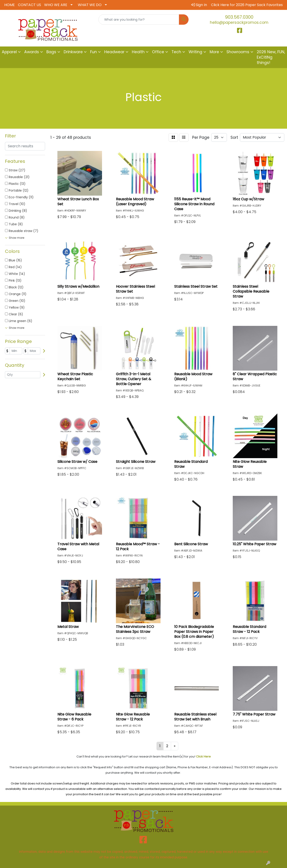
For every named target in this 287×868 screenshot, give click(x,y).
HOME (10, 5)
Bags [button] (51, 52)
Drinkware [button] (73, 52)
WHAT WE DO (90, 5)
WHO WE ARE (56, 5)
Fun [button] (93, 52)
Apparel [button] (9, 52)
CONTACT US (29, 5)
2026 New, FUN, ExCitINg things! (271, 57)
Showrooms (238, 52)
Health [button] (138, 52)
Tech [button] (176, 52)
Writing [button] (195, 52)
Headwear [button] (114, 52)
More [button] (214, 52)
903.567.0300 (239, 17)
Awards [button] (32, 52)
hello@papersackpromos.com (239, 22)
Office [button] (158, 52)
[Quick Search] (139, 20)
